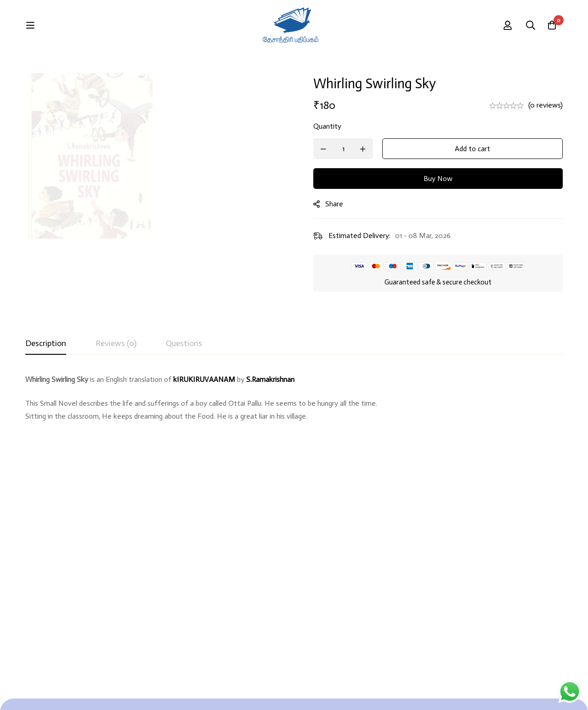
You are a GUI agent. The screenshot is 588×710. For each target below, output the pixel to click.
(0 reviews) (546, 105)
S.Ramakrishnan (270, 379)
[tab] (46, 344)
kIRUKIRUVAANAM (204, 379)
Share (340, 204)
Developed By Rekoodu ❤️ (523, 692)
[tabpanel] (294, 410)
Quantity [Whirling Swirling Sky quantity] (333, 126)
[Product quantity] (349, 149)
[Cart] (551, 25)
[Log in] (528, 25)
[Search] (500, 26)
